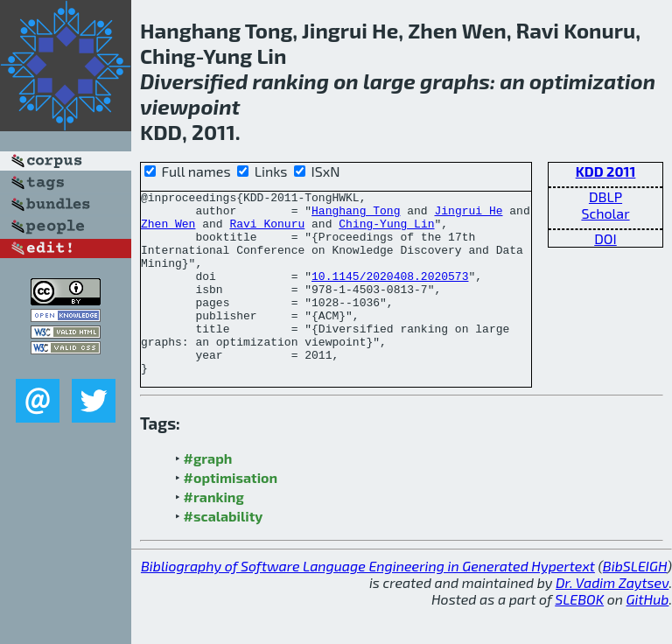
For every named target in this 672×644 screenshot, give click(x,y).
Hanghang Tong (356, 215)
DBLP (605, 196)
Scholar (605, 213)
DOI (605, 238)
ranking (290, 81)
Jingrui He (468, 215)
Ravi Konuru (267, 231)
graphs (455, 81)
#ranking (214, 533)
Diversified (194, 81)
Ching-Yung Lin (386, 231)
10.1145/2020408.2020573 (390, 294)
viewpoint (190, 106)
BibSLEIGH (635, 602)
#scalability (224, 553)
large (389, 81)
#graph (208, 495)
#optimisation (231, 514)
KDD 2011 (606, 171)
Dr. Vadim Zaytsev (612, 619)
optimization (592, 81)
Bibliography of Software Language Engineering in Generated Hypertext (368, 602)
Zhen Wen (168, 231)
